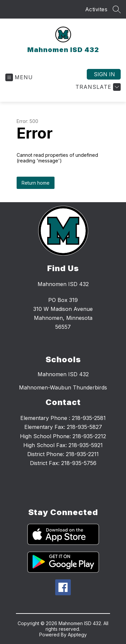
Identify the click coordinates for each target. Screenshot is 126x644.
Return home (36, 183)
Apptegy (77, 635)
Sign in (104, 74)
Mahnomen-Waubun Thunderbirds (63, 387)
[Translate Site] (97, 87)
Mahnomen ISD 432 (63, 374)
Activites (96, 9)
